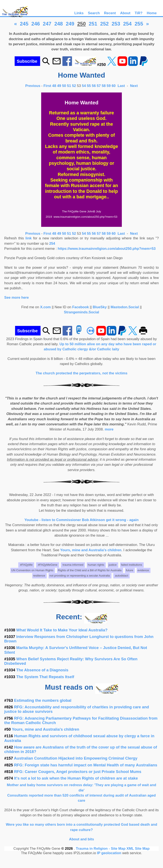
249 (70, 24)
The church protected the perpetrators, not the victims (82, 373)
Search (94, 13)
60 (114, 86)
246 (36, 24)
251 (93, 24)
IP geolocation (109, 853)
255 (139, 24)
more (109, 429)
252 (104, 24)
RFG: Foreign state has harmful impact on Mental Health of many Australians (86, 765)
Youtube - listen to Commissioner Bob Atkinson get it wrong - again (81, 520)
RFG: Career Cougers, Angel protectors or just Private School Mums (78, 772)
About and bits (81, 839)
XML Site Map (138, 849)
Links (79, 13)
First (48, 86)
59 (109, 86)
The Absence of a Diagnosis (42, 670)
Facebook (80, 307)
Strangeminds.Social (81, 312)
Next (134, 86)
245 (24, 24)
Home (152, 13)
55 (89, 86)
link (29, 238)
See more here (17, 298)
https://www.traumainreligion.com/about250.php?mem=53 (107, 249)
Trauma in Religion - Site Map (101, 849)
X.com (45, 307)
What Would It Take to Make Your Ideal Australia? (62, 630)
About (125, 13)
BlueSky (100, 307)
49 (59, 86)
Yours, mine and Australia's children (91, 550)
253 (116, 24)
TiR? (138, 13)
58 (104, 86)
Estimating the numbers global (43, 700)
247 (47, 24)
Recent (110, 13)
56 (94, 86)
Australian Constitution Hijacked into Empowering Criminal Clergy (76, 758)
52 (74, 86)
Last (122, 86)
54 (84, 86)
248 (59, 24)
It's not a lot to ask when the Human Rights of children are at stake (76, 778)
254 (127, 24)
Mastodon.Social (125, 307)
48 (54, 86)
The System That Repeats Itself (45, 677)
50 (64, 86)
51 (69, 86)
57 (99, 86)
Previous (33, 86)
